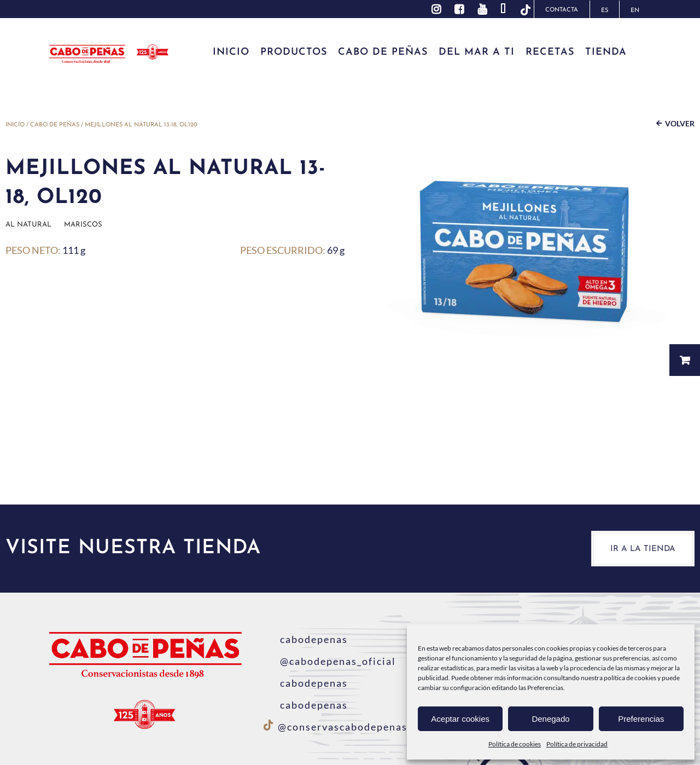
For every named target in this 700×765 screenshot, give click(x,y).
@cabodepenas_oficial (330, 661)
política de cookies (630, 678)
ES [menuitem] (605, 11)
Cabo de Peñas (55, 125)
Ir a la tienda (643, 549)
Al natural (28, 225)
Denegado (550, 719)
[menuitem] (604, 10)
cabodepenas (306, 639)
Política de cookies (515, 744)
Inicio (15, 125)
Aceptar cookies (460, 719)
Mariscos (83, 225)
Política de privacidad (577, 744)
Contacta (562, 10)
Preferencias (641, 719)
